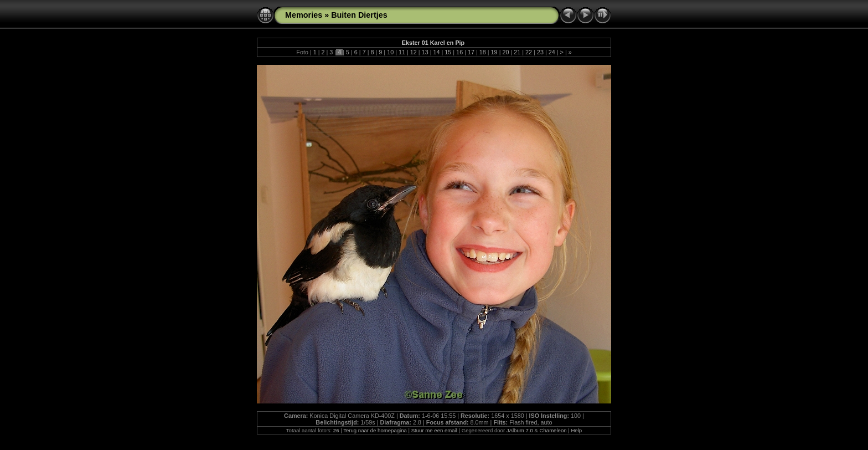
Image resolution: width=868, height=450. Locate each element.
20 (505, 52)
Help (576, 430)
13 (425, 52)
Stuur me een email (434, 430)
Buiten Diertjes (359, 15)
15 (448, 52)
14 (436, 52)
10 (390, 52)
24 (552, 52)
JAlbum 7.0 (520, 430)
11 (402, 52)
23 (540, 52)
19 (494, 52)
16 (459, 52)
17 (471, 52)
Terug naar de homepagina (375, 430)
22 (529, 52)
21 (517, 52)
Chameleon (553, 430)
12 (414, 52)
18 (483, 52)
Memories (304, 15)
